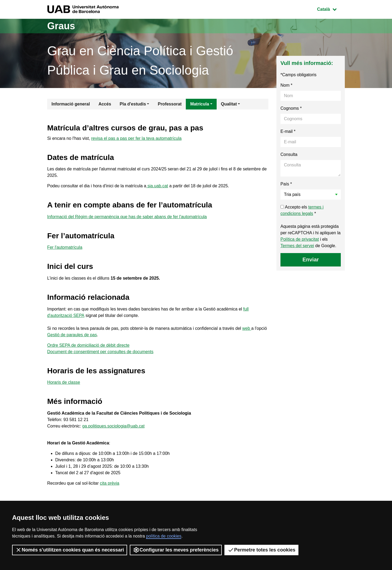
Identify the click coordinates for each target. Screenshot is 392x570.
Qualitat (229, 104)
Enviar (311, 260)
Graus (61, 26)
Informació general (71, 104)
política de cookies (164, 536)
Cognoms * (291, 108)
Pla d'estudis (133, 104)
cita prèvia (110, 483)
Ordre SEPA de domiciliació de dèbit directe (89, 345)
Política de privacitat (300, 239)
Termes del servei (297, 246)
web (247, 328)
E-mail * (288, 131)
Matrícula (199, 104)
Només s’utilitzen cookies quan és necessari (70, 550)
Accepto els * (302, 210)
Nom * (286, 85)
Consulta (289, 154)
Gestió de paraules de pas (72, 335)
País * (286, 184)
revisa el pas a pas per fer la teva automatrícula (136, 138)
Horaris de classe (64, 382)
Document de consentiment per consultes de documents (101, 352)
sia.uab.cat (157, 186)
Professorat (170, 104)
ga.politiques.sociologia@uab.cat (114, 426)
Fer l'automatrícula (65, 247)
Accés (105, 104)
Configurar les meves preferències (176, 550)
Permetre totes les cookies (261, 550)
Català (331, 9)
